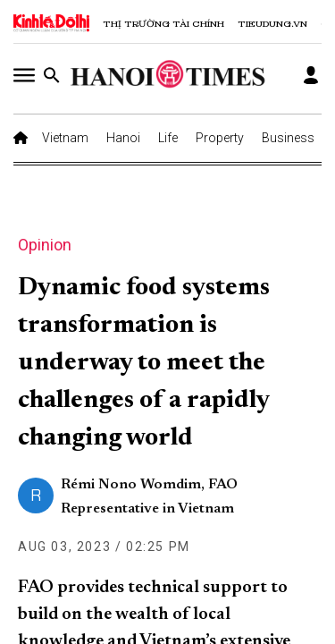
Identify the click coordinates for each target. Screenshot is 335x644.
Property (220, 138)
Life (168, 138)
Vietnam (65, 138)
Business (288, 138)
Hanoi (123, 138)
